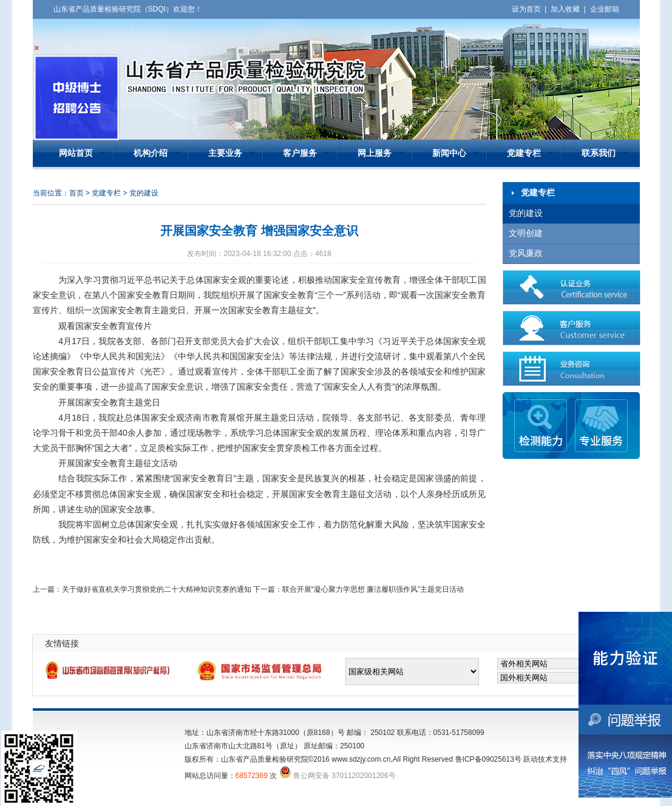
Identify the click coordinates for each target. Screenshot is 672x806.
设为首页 (526, 9)
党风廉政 (526, 253)
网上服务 (375, 153)
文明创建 (526, 233)
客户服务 (300, 153)
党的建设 (526, 213)
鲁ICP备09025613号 (488, 759)
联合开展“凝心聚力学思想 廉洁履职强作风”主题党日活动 (373, 589)
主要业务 (225, 153)
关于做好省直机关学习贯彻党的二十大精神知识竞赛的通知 (157, 589)
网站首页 (76, 153)
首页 (76, 193)
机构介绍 (151, 153)
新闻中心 (449, 153)
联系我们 (599, 153)
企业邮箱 (605, 9)
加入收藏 (565, 9)
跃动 (531, 759)
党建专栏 (524, 153)
